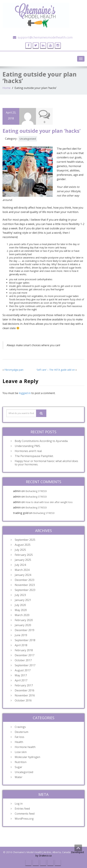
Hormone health (25, 747)
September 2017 (25, 665)
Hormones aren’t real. (28, 451)
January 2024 (23, 575)
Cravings (20, 727)
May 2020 (21, 610)
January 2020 (23, 625)
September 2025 (25, 540)
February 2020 (24, 620)
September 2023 (25, 590)
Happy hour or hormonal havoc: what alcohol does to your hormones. (46, 463)
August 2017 (23, 670)
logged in (25, 393)
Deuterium (21, 732)
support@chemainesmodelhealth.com (45, 37)
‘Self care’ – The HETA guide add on (56, 370)
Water (19, 777)
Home (7, 88)
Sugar (18, 767)
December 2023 (25, 580)
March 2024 (22, 570)
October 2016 (23, 700)
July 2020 (20, 605)
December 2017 (25, 655)
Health (19, 742)
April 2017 (21, 680)
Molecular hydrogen (27, 757)
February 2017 (24, 685)
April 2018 (21, 645)
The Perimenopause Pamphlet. (34, 456)
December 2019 (25, 630)
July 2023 (20, 595)
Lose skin (21, 752)
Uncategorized (28, 139)
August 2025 (23, 545)
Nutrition (21, 762)
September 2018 (25, 640)
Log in (19, 804)
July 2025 (20, 550)
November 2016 (25, 695)
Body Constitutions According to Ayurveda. (41, 441)
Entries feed (22, 809)
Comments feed (25, 814)
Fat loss (19, 737)
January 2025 (23, 560)
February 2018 (24, 650)
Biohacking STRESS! (36, 491)
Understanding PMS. (28, 446)
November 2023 (25, 585)
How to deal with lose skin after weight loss (49, 502)
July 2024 (20, 565)
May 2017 (21, 675)
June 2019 (21, 635)
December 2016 (25, 690)
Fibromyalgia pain (14, 370)
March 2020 (22, 615)
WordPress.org (24, 819)
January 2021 (23, 600)
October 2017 (23, 660)
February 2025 (24, 555)
